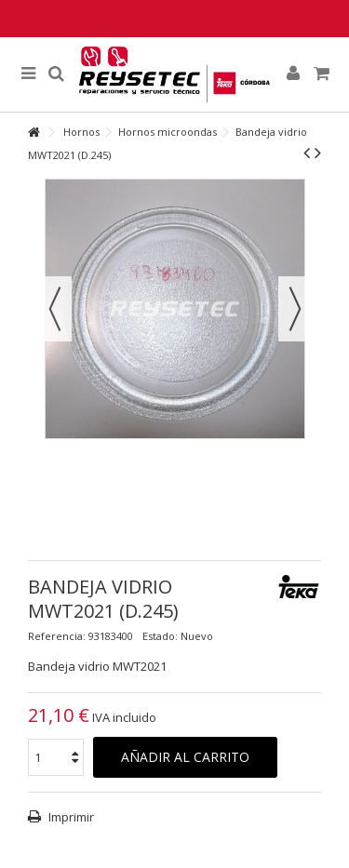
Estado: (160, 636)
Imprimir (70, 817)
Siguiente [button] (295, 309)
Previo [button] (55, 309)
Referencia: (57, 636)
